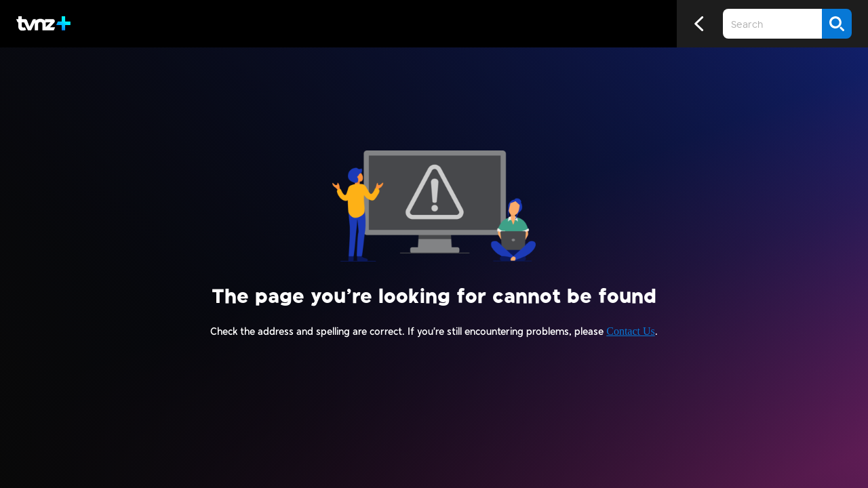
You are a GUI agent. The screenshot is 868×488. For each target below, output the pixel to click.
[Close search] (620, 24)
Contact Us (631, 331)
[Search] (837, 24)
